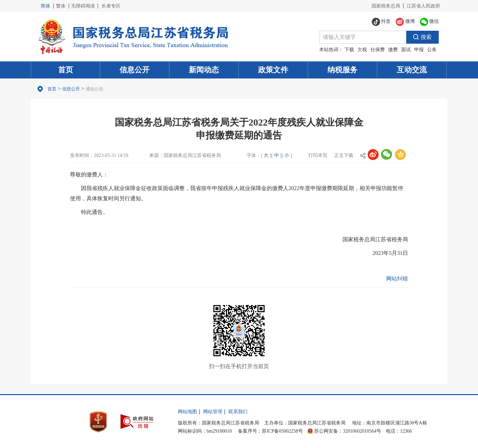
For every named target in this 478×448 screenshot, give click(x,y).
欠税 (362, 50)
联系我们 (238, 412)
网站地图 (187, 412)
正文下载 (344, 155)
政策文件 (273, 70)
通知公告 (95, 89)
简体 (45, 6)
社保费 (378, 50)
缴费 (393, 50)
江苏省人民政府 (423, 6)
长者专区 (111, 6)
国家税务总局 (386, 6)
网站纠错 (397, 279)
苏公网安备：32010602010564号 (348, 431)
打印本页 (318, 155)
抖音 (381, 22)
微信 (430, 22)
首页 (66, 70)
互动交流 (412, 70)
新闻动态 (204, 70)
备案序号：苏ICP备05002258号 (270, 431)
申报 (419, 50)
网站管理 (213, 412)
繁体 (61, 6)
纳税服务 (342, 70)
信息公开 (135, 70)
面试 (406, 50)
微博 (405, 22)
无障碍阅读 (83, 6)
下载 (349, 50)
